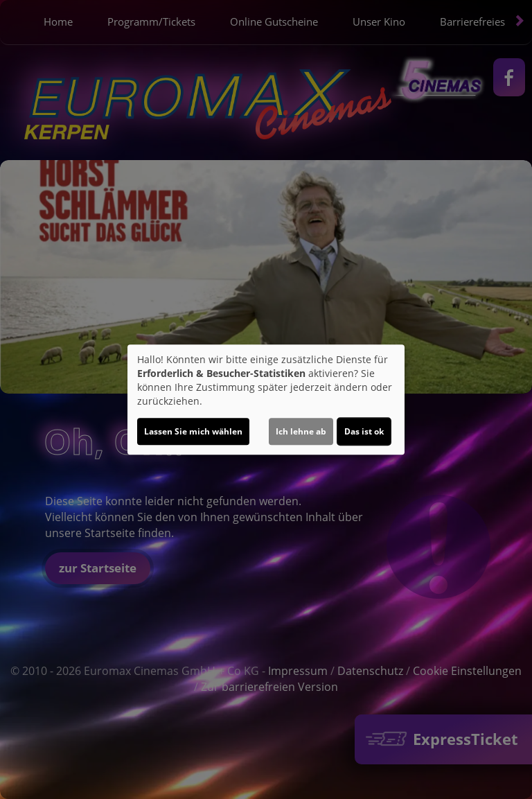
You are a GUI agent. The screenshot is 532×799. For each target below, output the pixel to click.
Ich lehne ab (301, 431)
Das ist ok (364, 431)
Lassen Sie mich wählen (193, 431)
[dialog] (266, 400)
